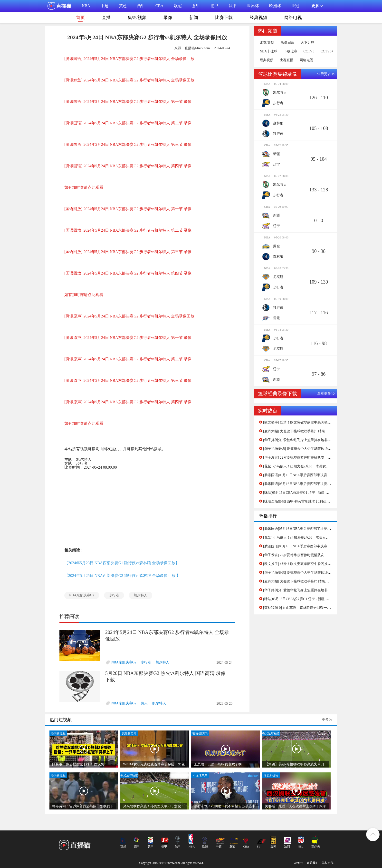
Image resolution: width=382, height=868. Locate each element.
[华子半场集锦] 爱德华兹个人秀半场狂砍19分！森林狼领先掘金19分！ (316, 449)
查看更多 (324, 74)
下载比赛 (290, 51)
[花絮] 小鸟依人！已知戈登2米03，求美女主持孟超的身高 (306, 466)
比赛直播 (286, 60)
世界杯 (253, 6)
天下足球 (307, 43)
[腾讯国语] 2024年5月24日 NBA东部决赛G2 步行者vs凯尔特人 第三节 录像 (128, 144)
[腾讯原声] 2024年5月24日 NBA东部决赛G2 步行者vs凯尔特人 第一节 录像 (128, 338)
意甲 (196, 6)
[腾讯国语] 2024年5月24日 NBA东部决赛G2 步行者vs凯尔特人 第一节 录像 (128, 102)
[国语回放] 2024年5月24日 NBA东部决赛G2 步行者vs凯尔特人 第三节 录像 (128, 252)
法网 (287, 847)
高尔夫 (316, 847)
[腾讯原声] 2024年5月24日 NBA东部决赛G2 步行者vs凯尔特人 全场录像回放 (129, 316)
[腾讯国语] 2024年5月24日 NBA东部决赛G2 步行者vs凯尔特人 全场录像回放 (129, 59)
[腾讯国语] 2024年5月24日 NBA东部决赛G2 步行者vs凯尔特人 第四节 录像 (128, 166)
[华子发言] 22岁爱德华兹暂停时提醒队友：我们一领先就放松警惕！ (314, 458)
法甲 (233, 6)
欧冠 (178, 6)
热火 (144, 703)
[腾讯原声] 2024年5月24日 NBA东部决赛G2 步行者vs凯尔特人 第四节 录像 (128, 402)
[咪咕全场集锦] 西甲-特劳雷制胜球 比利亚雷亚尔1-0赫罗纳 (307, 501)
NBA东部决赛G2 (82, 595)
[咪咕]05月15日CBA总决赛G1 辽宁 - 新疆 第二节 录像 (303, 493)
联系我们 (313, 863)
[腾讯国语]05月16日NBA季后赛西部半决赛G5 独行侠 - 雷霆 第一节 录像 (317, 484)
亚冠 (295, 6)
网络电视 (293, 18)
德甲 (214, 6)
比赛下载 (224, 18)
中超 (105, 6)
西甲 (141, 6)
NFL (301, 847)
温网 (273, 847)
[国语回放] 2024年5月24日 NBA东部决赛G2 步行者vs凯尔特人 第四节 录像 (128, 273)
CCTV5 (309, 51)
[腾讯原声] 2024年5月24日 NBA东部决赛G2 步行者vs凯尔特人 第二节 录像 (128, 359)
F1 (258, 847)
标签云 (299, 863)
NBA (86, 6)
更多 (325, 720)
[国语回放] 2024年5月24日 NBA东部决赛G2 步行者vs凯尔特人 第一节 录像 (128, 209)
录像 (168, 18)
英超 (123, 6)
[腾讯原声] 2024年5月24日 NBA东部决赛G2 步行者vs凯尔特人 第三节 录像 (128, 380)
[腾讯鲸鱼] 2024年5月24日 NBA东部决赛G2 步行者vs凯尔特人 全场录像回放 (129, 80)
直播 (106, 18)
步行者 (114, 595)
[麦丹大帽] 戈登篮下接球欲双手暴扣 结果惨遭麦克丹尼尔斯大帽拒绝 (315, 431)
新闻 (194, 18)
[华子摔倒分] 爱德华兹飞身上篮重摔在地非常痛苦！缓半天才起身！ (314, 440)
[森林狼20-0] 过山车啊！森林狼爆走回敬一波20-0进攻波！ (307, 608)
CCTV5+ (327, 51)
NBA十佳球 (268, 51)
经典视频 (258, 18)
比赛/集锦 (267, 43)
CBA (159, 6)
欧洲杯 (275, 6)
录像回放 (287, 43)
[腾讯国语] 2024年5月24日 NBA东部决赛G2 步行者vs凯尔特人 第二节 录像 (128, 123)
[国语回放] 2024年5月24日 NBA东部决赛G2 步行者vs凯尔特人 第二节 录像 (128, 230)
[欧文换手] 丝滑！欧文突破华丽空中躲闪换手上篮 (301, 422)
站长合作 (328, 863)
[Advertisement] (147, 507)
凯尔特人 (141, 595)
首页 (80, 19)
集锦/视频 (137, 18)
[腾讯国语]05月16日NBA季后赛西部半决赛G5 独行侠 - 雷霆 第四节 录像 (317, 475)
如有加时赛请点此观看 (84, 187)
